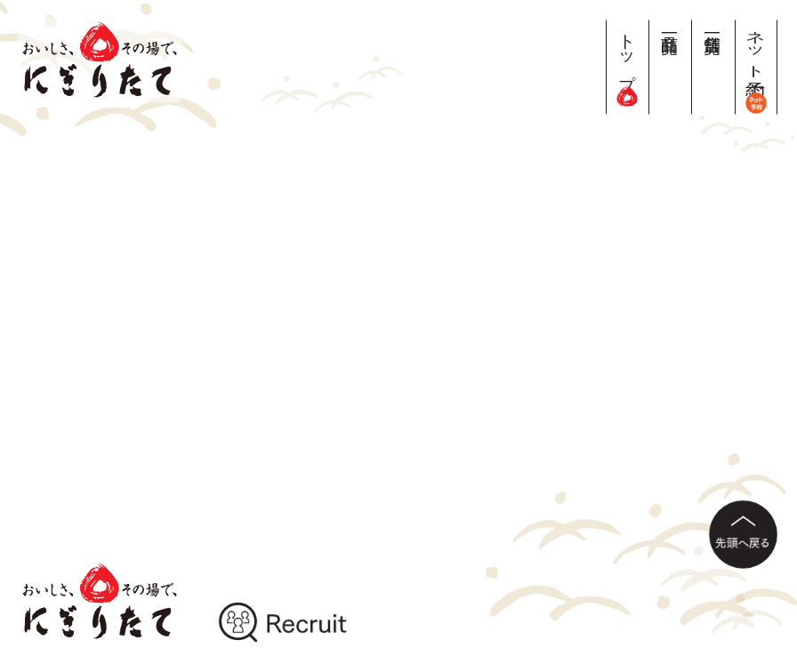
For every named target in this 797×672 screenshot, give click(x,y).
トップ (628, 63)
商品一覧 (670, 24)
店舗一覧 (713, 24)
